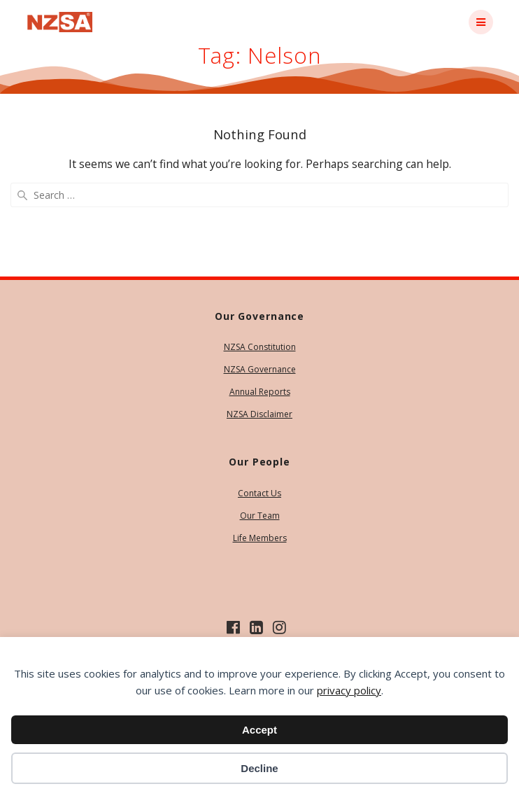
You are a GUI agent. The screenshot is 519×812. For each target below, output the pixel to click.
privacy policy (349, 690)
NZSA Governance (260, 369)
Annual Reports (260, 392)
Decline (259, 768)
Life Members (260, 538)
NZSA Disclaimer (259, 414)
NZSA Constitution (260, 347)
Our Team (260, 516)
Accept (259, 730)
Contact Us (259, 493)
